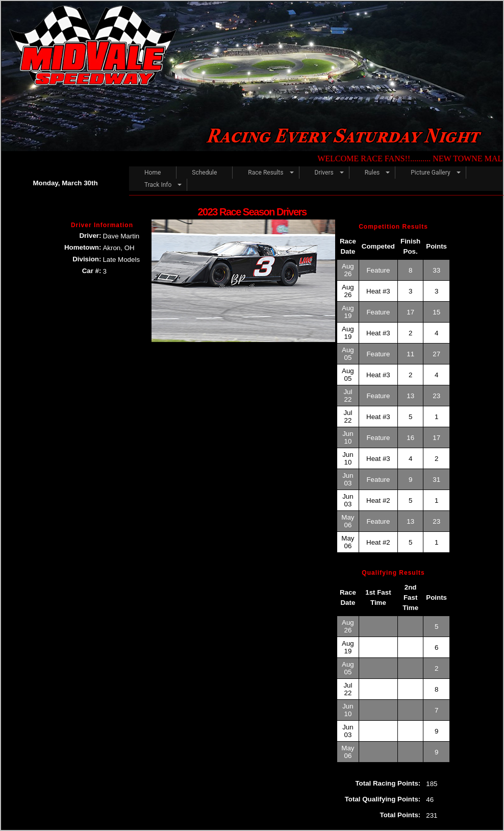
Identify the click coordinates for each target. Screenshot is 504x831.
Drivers (324, 173)
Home (153, 173)
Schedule (204, 173)
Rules (372, 173)
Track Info (158, 185)
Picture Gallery (430, 173)
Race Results (266, 173)
